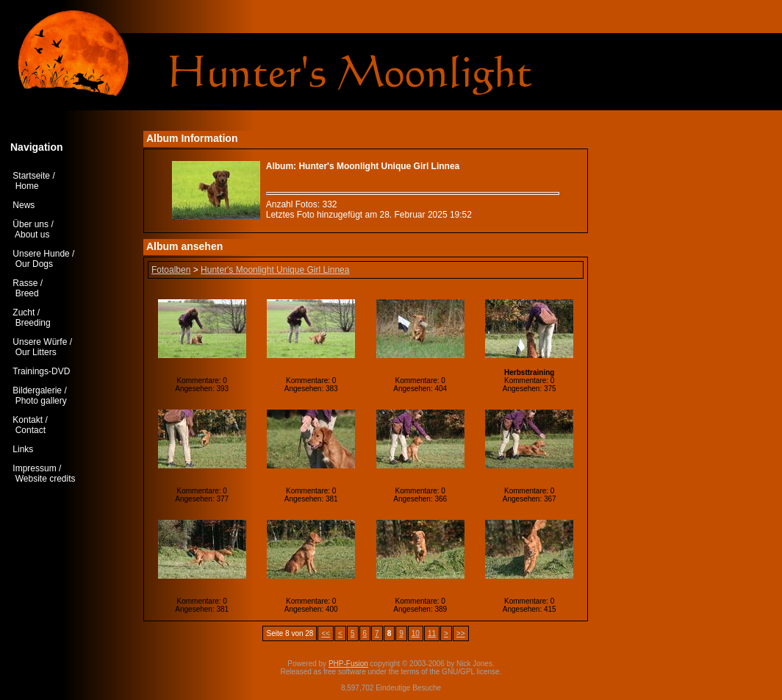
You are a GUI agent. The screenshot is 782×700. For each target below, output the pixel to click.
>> (461, 633)
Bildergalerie (37, 390)
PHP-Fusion (348, 664)
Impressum (34, 468)
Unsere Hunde (41, 254)
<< (326, 633)
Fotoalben (171, 270)
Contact (31, 430)
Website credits (46, 479)
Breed (27, 293)
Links (23, 449)
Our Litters (36, 352)
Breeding (33, 323)
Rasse (25, 283)
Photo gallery (41, 401)
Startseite (31, 176)
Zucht (24, 312)
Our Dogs (34, 264)
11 (432, 633)
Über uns (31, 224)
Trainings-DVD (41, 371)
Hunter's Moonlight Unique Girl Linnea (275, 270)
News (24, 205)
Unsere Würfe (40, 342)
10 (416, 633)
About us (32, 235)
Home (27, 186)
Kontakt (28, 420)
